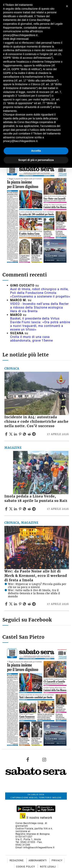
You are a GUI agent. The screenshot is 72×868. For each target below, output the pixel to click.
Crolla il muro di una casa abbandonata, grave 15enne (31, 339)
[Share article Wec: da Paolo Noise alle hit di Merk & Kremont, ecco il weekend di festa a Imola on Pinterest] (21, 604)
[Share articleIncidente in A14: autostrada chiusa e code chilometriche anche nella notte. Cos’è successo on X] (11, 434)
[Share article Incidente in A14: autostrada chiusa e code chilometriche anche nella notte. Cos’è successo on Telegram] (34, 434)
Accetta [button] (36, 151)
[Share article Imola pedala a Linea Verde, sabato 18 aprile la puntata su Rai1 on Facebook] (7, 509)
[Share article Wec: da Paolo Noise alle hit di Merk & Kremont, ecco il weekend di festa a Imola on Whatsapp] (25, 604)
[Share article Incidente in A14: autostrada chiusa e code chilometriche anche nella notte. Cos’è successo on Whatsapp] (25, 434)
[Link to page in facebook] (28, 759)
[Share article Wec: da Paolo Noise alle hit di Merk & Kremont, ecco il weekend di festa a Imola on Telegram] (34, 604)
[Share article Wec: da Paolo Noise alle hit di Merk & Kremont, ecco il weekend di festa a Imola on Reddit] (30, 604)
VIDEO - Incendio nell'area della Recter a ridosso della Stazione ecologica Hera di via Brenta (39, 307)
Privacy (57, 860)
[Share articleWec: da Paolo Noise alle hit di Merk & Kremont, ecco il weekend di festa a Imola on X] (11, 604)
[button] (67, 6)
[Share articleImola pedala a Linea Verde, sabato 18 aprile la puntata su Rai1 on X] (11, 509)
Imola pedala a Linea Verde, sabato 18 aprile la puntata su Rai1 (36, 499)
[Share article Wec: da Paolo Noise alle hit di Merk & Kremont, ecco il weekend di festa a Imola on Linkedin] (16, 604)
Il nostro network (36, 818)
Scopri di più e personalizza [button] (36, 160)
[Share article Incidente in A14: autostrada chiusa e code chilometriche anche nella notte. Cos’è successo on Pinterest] (21, 434)
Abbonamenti (38, 860)
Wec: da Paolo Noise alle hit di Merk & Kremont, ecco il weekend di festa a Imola (36, 576)
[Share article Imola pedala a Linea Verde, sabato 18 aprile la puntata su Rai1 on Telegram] (34, 509)
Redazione (17, 860)
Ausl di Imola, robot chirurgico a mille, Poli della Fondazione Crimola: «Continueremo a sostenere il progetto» (40, 293)
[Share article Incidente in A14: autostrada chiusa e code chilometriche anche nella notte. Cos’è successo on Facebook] (7, 434)
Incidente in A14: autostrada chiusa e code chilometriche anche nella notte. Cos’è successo (36, 422)
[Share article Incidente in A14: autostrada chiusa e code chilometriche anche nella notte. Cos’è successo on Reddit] (30, 434)
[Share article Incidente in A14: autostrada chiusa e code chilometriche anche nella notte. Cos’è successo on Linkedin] (16, 434)
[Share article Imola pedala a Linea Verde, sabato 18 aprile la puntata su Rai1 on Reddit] (30, 509)
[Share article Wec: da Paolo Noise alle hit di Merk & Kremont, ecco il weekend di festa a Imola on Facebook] (7, 604)
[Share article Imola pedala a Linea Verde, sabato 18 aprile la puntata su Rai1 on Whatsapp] (25, 509)
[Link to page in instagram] (44, 759)
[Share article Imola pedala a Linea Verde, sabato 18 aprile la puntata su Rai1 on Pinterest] (21, 509)
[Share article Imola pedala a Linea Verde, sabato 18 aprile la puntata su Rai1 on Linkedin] (16, 509)
